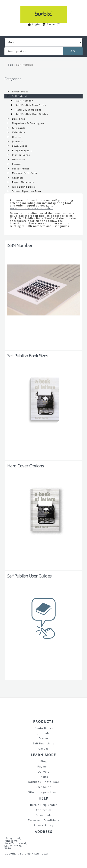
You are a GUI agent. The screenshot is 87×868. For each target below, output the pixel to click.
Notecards (18, 159)
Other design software (44, 792)
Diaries (16, 137)
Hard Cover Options (28, 110)
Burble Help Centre (44, 805)
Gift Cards (18, 128)
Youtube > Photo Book (44, 782)
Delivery (44, 772)
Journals (17, 141)
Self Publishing (44, 743)
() (59, 24)
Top (11, 65)
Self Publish (25, 65)
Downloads (44, 815)
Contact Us (44, 810)
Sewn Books (19, 146)
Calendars (18, 132)
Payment (43, 766)
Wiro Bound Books (23, 187)
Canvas (16, 164)
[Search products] (34, 51)
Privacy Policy (43, 825)
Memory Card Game (24, 173)
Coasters (17, 178)
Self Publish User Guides (31, 114)
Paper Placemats (23, 182)
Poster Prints (20, 169)
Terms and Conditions (44, 820)
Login (36, 24)
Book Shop (18, 119)
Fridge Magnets (22, 150)
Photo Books (20, 91)
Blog (43, 761)
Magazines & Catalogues (28, 123)
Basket (51, 24)
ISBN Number (24, 101)
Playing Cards (21, 155)
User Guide (43, 787)
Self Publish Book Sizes (30, 105)
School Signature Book (26, 191)
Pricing (44, 777)
